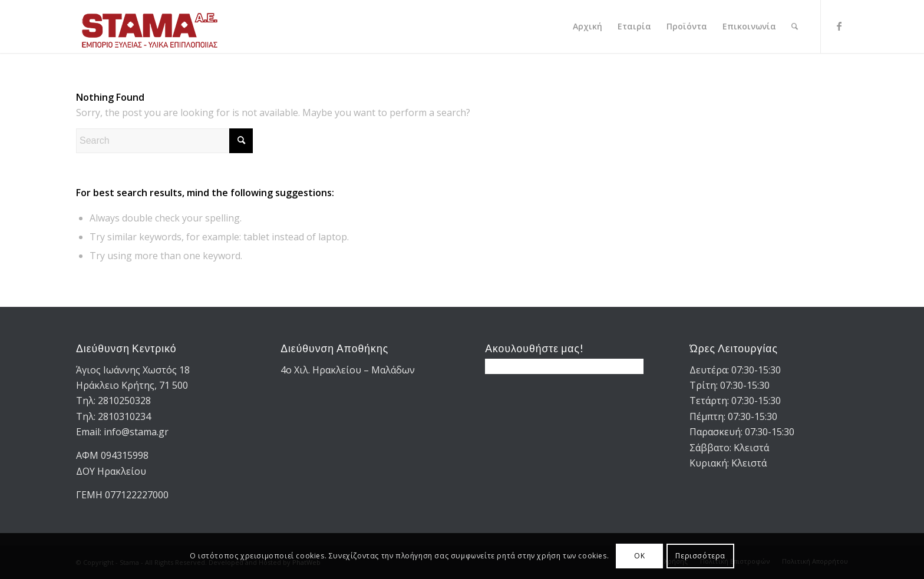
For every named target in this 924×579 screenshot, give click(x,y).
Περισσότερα (700, 556)
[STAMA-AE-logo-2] (150, 27)
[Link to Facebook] (839, 26)
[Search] (795, 27)
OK (639, 556)
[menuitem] (588, 27)
